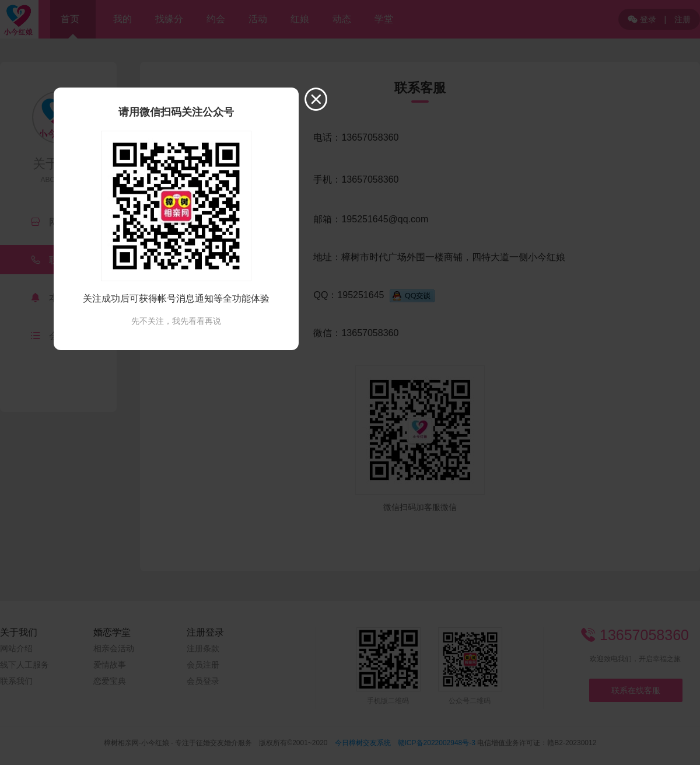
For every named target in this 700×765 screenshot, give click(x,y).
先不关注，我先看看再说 (176, 321)
